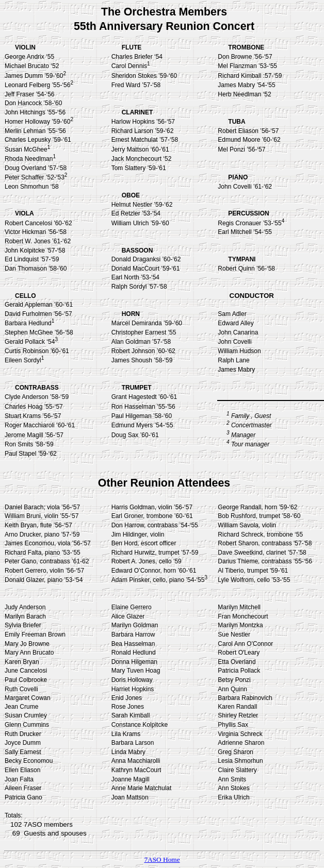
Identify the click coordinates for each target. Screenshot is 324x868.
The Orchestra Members (164, 12)
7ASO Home (162, 859)
